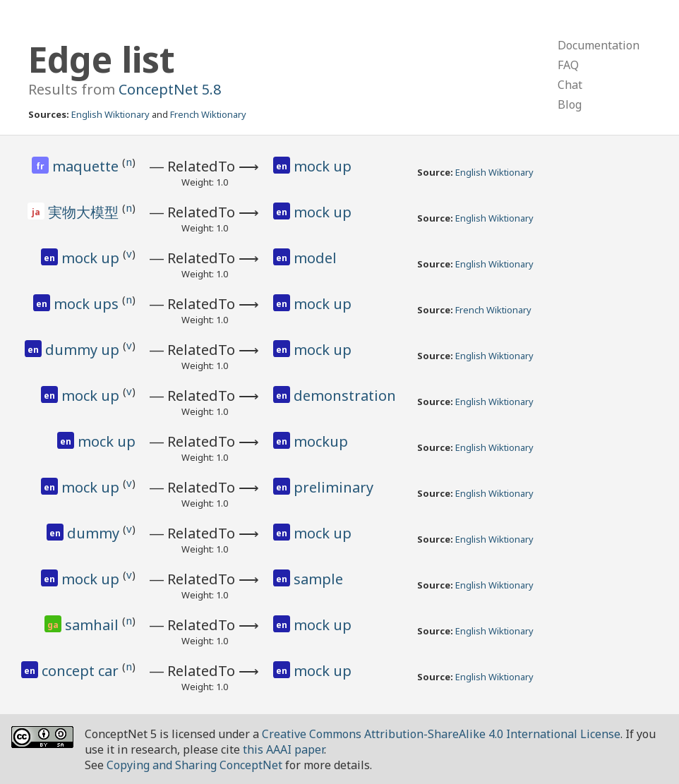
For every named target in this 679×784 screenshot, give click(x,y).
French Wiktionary (208, 114)
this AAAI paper (283, 749)
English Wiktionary (110, 114)
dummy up (84, 350)
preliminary (334, 487)
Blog (570, 104)
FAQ (568, 65)
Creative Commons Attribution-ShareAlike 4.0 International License (441, 734)
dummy (95, 533)
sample (318, 579)
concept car (82, 671)
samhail (94, 625)
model (315, 258)
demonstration (345, 396)
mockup (321, 441)
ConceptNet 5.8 (170, 89)
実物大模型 (85, 212)
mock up (323, 166)
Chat (570, 85)
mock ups (88, 304)
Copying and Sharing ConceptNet (194, 765)
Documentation (599, 45)
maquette (87, 166)
